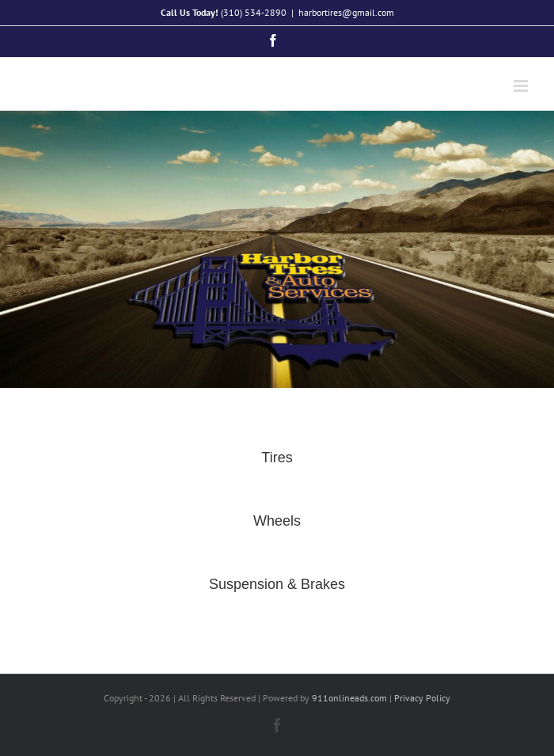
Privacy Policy (422, 698)
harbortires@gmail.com (346, 12)
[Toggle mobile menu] (522, 86)
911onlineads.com (349, 698)
